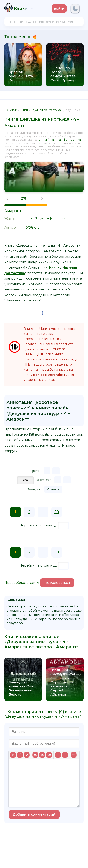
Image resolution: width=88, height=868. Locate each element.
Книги (42, 140)
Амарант (13, 211)
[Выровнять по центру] (42, 755)
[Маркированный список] (58, 755)
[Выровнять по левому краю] (35, 755)
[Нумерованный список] (65, 755)
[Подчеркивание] (27, 755)
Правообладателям (22, 583)
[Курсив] (20, 755)
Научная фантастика (65, 140)
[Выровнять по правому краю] (49, 755)
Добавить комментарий (34, 814)
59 (57, 512)
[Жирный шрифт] (13, 755)
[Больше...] (74, 755)
